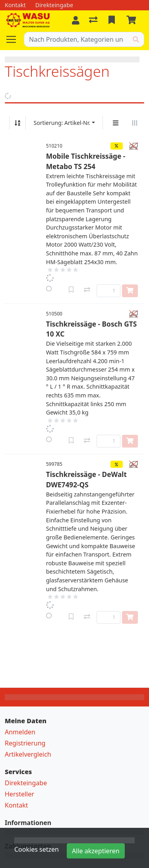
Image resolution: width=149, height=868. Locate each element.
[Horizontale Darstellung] (135, 123)
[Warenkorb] (133, 20)
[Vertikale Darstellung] (116, 123)
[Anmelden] (76, 20)
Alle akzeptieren (96, 851)
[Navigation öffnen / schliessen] (14, 39)
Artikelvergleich (28, 754)
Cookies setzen (37, 849)
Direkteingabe (26, 783)
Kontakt (16, 805)
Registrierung (25, 743)
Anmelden (20, 732)
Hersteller (19, 794)
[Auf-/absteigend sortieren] (17, 123)
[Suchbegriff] (76, 39)
